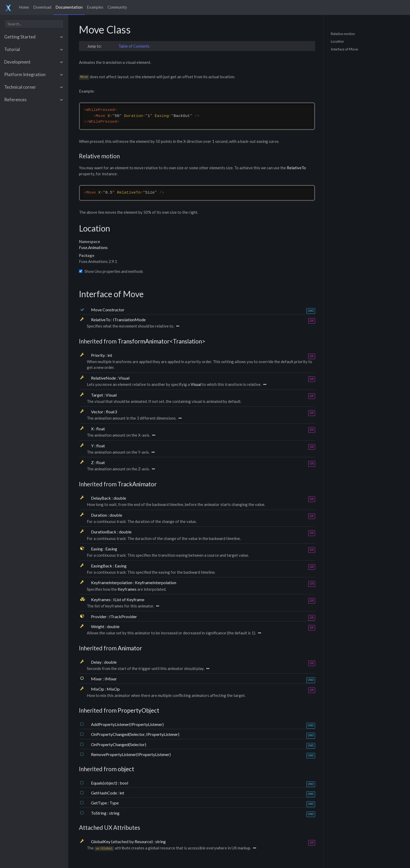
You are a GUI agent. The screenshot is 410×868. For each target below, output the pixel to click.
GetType (99, 803)
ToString (99, 813)
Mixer (97, 679)
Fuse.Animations (93, 247)
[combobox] (34, 24)
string (114, 813)
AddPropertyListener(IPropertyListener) (127, 724)
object (126, 769)
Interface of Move (344, 49)
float (101, 429)
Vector (98, 412)
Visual (124, 378)
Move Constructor (108, 310)
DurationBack (104, 532)
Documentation (69, 7)
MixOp (98, 689)
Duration (99, 515)
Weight (98, 626)
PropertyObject (138, 710)
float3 (111, 412)
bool (124, 783)
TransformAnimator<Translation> (161, 341)
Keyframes (127, 589)
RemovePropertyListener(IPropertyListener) (131, 754)
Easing (97, 549)
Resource (143, 841)
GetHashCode (104, 793)
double (120, 498)
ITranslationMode (129, 320)
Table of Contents (134, 46)
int (110, 355)
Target (97, 395)
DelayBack (101, 498)
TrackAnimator (137, 484)
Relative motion (343, 33)
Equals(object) (104, 783)
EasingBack (102, 566)
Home (24, 7)
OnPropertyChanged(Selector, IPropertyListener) (135, 734)
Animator (130, 648)
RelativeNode (104, 378)
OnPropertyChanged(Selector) (119, 744)
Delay (97, 662)
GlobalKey (101, 841)
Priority (98, 355)
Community (117, 7)
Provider (99, 616)
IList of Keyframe (129, 599)
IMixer (111, 679)
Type (114, 803)
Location (337, 41)
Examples (95, 7)
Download (42, 7)
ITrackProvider (123, 616)
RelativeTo (296, 168)
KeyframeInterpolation (112, 582)
